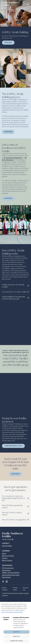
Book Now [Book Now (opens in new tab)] (8, 43)
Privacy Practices (5, 589)
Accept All (16, 632)
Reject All (16, 636)
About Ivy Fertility (8, 556)
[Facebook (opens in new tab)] (3, 582)
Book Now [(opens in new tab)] (8, 132)
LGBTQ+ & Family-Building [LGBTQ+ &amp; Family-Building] (11, 573)
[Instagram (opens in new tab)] (7, 582)
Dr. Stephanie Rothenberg (13, 158)
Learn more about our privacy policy (12, 612)
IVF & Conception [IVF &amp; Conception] (8, 568)
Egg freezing (6, 570)
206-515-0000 (7, 546)
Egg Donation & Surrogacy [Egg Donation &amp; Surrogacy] (11, 575)
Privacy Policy (15, 589)
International (6, 577)
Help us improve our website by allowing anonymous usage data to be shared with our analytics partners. (21, 622)
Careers (5, 558)
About (4, 554)
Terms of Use (26, 589)
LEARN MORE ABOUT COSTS (13, 446)
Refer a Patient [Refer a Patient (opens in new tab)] (7, 561)
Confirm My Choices (16, 641)
